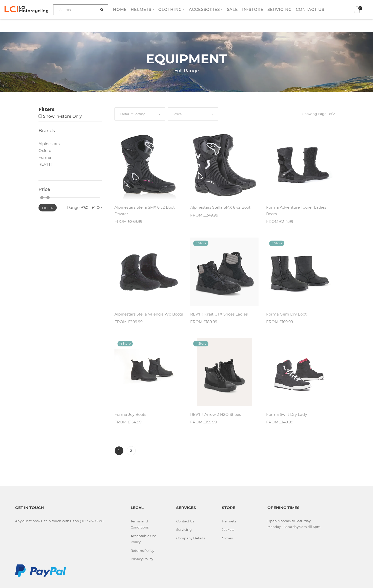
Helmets (141, 9)
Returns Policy (142, 551)
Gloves (227, 538)
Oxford (45, 151)
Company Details (191, 538)
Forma (45, 157)
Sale (232, 9)
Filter (48, 208)
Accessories (204, 9)
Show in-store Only (62, 116)
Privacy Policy (142, 559)
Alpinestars (49, 144)
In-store (253, 9)
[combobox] (140, 114)
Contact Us (310, 9)
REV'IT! (45, 164)
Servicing (280, 9)
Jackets (228, 530)
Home (120, 9)
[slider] (42, 198)
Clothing (170, 9)
